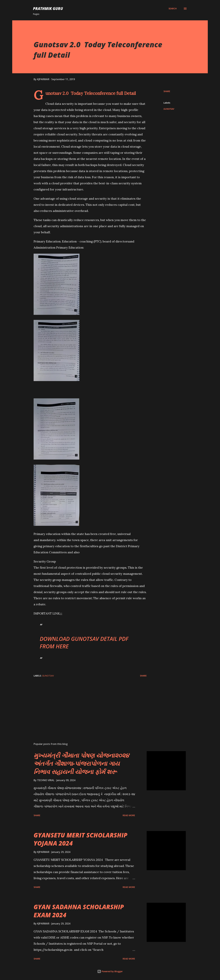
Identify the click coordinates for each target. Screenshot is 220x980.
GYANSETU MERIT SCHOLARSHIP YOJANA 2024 (81, 839)
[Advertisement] (85, 704)
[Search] (173, 9)
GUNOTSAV (169, 109)
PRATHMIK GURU (48, 8)
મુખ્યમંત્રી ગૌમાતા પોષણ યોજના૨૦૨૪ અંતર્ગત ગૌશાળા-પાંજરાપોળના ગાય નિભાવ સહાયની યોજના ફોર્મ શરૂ (81, 763)
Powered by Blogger (110, 971)
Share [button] (167, 91)
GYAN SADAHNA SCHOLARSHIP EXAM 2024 (79, 911)
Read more (129, 815)
